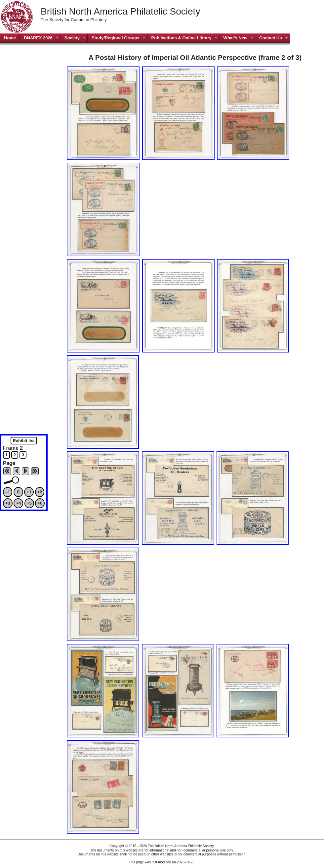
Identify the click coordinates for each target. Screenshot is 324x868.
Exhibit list (24, 441)
